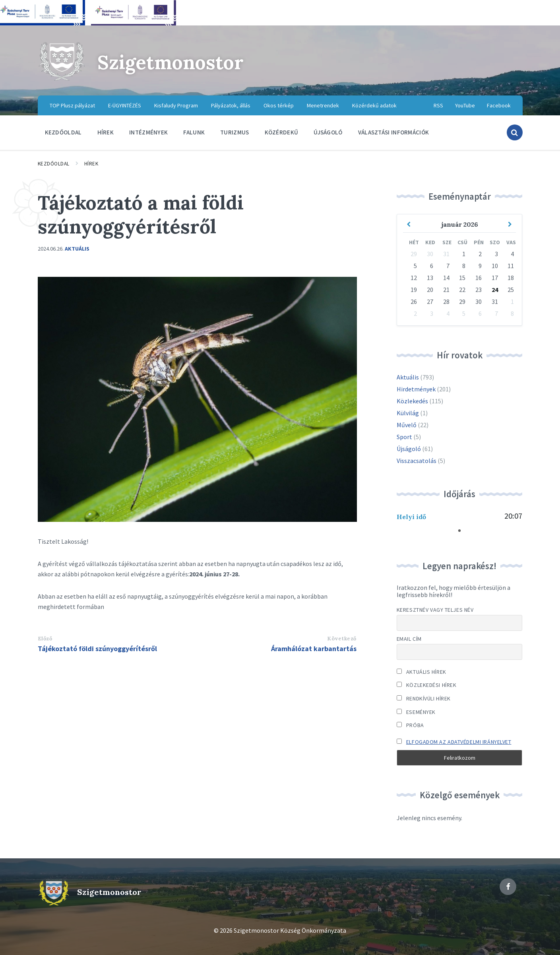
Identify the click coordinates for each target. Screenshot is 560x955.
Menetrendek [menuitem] (323, 105)
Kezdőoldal (54, 164)
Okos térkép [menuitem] (279, 105)
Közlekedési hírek (427, 685)
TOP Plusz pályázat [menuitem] (72, 105)
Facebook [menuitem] (499, 105)
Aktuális (77, 249)
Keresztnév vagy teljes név (435, 610)
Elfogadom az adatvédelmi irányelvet (459, 742)
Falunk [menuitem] (194, 132)
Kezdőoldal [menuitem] (63, 132)
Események (416, 712)
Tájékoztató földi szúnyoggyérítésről (97, 649)
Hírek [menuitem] (106, 132)
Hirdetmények (416, 389)
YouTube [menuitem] (465, 105)
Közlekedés (412, 401)
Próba (410, 725)
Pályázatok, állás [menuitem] (231, 105)
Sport (404, 437)
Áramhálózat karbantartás (314, 649)
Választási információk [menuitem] (394, 132)
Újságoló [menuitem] (328, 132)
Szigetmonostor (171, 62)
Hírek (91, 164)
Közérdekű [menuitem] (282, 132)
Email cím (409, 639)
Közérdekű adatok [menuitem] (374, 105)
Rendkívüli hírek (424, 698)
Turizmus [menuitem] (234, 132)
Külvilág (408, 413)
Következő (342, 639)
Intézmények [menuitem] (148, 132)
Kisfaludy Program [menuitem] (176, 105)
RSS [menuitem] (438, 105)
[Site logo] (62, 80)
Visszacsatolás (417, 461)
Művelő (407, 425)
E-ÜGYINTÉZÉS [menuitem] (125, 105)
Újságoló (409, 449)
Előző (45, 639)
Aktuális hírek (421, 672)
